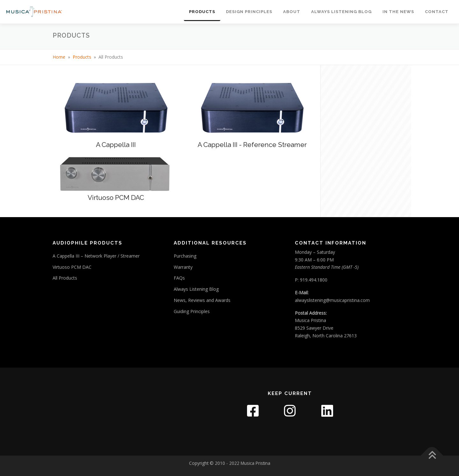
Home (59, 57)
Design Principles (249, 12)
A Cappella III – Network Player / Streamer (96, 256)
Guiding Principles (192, 311)
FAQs (179, 278)
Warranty (183, 267)
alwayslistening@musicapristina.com (332, 300)
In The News (398, 12)
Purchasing (185, 256)
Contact (437, 12)
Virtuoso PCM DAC (72, 267)
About (292, 12)
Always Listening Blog (341, 12)
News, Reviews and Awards (202, 300)
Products (202, 12)
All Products (65, 278)
